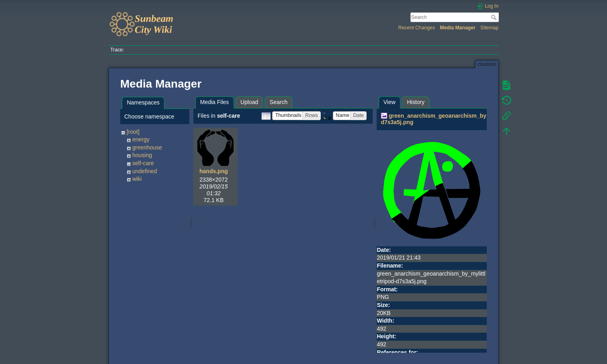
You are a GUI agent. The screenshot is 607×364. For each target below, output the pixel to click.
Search (495, 17)
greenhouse (147, 147)
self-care (143, 163)
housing (142, 155)
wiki (137, 179)
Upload (249, 102)
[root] (133, 132)
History (416, 102)
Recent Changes (417, 28)
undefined (145, 171)
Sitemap (489, 28)
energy (141, 139)
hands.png (214, 171)
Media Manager (458, 28)
